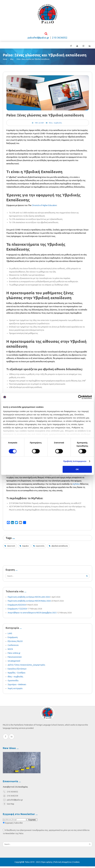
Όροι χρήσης (47, 864)
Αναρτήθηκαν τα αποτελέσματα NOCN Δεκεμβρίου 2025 (32, 614)
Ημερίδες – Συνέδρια (17, 674)
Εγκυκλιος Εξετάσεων (17, 670)
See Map (9, 806)
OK (77, 469)
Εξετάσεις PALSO (15, 643)
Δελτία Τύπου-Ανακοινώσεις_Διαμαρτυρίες (26, 666)
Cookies (76, 864)
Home (5, 61)
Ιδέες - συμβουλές (55, 124)
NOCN (10, 651)
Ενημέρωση (13, 639)
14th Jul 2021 (39, 124)
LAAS (10, 635)
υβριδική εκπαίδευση (60, 547)
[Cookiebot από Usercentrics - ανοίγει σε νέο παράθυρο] (80, 397)
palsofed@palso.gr (38, 39)
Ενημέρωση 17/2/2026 (17, 610)
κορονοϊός (40, 547)
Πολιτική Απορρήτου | (63, 864)
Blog (12, 61)
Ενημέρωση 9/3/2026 (17, 606)
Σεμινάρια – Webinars (17, 686)
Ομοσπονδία (13, 682)
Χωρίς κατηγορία (15, 690)
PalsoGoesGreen (15, 659)
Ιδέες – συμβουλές (15, 678)
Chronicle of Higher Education (44, 207)
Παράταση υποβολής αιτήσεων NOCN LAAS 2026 (29, 599)
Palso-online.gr (14, 655)
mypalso (25, 547)
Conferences (13, 647)
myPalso (76, 486)
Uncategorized (14, 663)
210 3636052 (60, 39)
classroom (11, 547)
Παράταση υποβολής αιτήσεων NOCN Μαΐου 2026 (29, 602)
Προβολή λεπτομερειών (75, 461)
